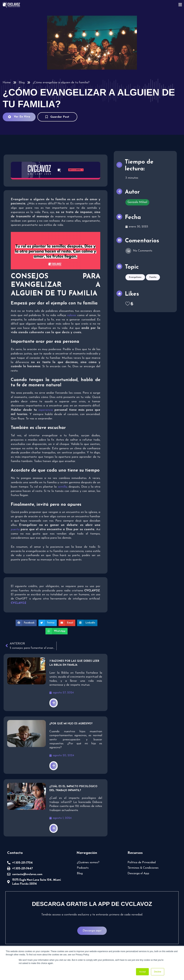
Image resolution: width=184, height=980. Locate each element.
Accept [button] (142, 972)
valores (72, 315)
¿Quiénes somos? (88, 863)
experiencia (46, 410)
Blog (22, 83)
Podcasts (83, 868)
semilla (62, 487)
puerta (15, 529)
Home (7, 83)
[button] (26, 623)
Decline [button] (158, 972)
